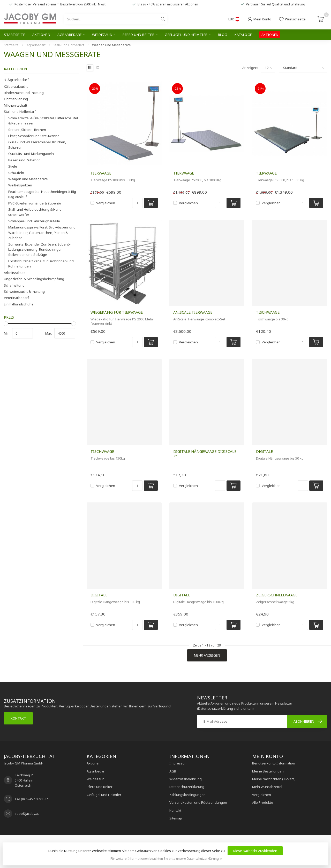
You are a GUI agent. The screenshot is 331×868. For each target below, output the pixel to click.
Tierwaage (101, 173)
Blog (223, 35)
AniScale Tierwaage (193, 312)
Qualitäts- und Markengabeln (31, 154)
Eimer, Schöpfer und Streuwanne (34, 136)
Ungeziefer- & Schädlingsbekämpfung (34, 279)
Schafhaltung (14, 285)
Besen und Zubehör (24, 160)
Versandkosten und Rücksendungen (198, 802)
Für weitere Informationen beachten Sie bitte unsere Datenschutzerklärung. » (166, 858)
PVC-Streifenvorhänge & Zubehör (35, 203)
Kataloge (243, 35)
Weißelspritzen (20, 185)
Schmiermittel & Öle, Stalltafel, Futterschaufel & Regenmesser (43, 121)
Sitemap (176, 818)
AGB (173, 771)
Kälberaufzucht (16, 86)
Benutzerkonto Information (274, 763)
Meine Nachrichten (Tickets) (274, 779)
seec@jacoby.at (27, 814)
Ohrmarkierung (16, 99)
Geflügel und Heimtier (186, 35)
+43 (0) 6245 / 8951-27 (31, 799)
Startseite (14, 35)
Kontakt (18, 718)
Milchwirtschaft (16, 105)
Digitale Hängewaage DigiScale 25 (205, 454)
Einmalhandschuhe (19, 304)
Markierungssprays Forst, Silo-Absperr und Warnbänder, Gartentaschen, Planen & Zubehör (42, 232)
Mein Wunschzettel (267, 787)
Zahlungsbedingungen (187, 795)
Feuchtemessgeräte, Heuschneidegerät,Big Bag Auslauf (42, 194)
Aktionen (41, 35)
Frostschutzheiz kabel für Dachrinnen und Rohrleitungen (41, 264)
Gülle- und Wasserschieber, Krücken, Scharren (37, 145)
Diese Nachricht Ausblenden (255, 851)
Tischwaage (268, 312)
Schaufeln (16, 173)
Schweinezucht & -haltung (24, 291)
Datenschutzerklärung (187, 787)
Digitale (264, 451)
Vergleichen (106, 203)
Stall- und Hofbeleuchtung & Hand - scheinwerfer (36, 212)
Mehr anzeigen (207, 655)
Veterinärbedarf (16, 298)
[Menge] (137, 203)
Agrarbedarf (70, 35)
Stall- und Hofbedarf (69, 45)
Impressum (178, 763)
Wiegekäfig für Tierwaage (117, 312)
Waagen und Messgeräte (111, 45)
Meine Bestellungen (268, 771)
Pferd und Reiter (138, 35)
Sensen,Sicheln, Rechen (27, 130)
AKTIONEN (270, 35)
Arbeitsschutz (15, 273)
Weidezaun (102, 35)
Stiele (13, 166)
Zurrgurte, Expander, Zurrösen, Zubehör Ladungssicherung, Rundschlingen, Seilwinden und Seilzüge (40, 250)
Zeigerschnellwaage (277, 595)
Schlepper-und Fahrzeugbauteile (34, 221)
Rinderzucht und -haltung (24, 93)
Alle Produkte (263, 802)
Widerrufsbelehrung (186, 779)
